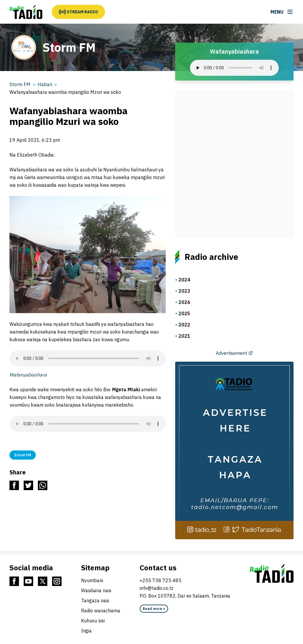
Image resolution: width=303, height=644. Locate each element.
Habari (45, 84)
